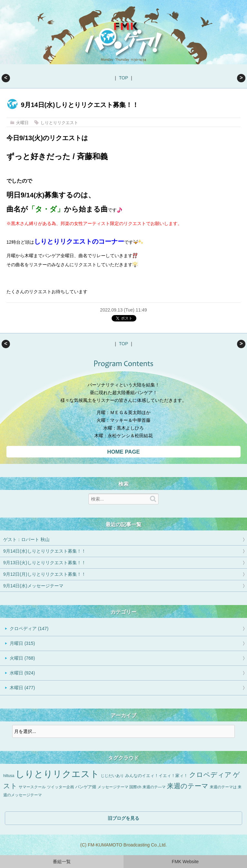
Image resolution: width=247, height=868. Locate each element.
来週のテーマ (188, 786)
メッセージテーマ (113, 787)
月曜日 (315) (22, 643)
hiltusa (9, 776)
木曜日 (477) (22, 688)
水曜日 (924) (22, 673)
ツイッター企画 (60, 787)
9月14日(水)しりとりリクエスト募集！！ (45, 551)
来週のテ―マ (154, 787)
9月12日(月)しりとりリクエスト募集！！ (45, 574)
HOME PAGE (123, 452)
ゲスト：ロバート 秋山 (6, 78)
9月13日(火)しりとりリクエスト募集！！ (241, 78)
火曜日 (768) (22, 658)
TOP (123, 78)
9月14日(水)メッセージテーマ (33, 586)
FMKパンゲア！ (123, 41)
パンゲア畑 (86, 787)
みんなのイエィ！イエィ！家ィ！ (156, 776)
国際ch (135, 787)
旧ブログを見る (123, 818)
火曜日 (22, 123)
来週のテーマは (223, 787)
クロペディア (210, 775)
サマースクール (32, 787)
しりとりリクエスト (59, 123)
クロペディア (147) (29, 628)
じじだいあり (112, 776)
